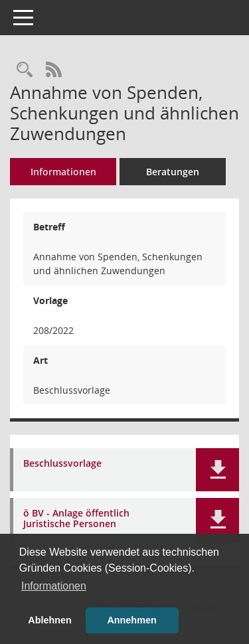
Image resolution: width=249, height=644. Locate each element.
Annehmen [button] (131, 620)
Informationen (63, 172)
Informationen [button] (54, 586)
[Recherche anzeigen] (25, 70)
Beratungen (173, 172)
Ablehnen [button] (50, 620)
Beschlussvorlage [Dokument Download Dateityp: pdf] (62, 464)
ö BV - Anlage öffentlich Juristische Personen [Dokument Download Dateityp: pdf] (76, 519)
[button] (217, 470)
